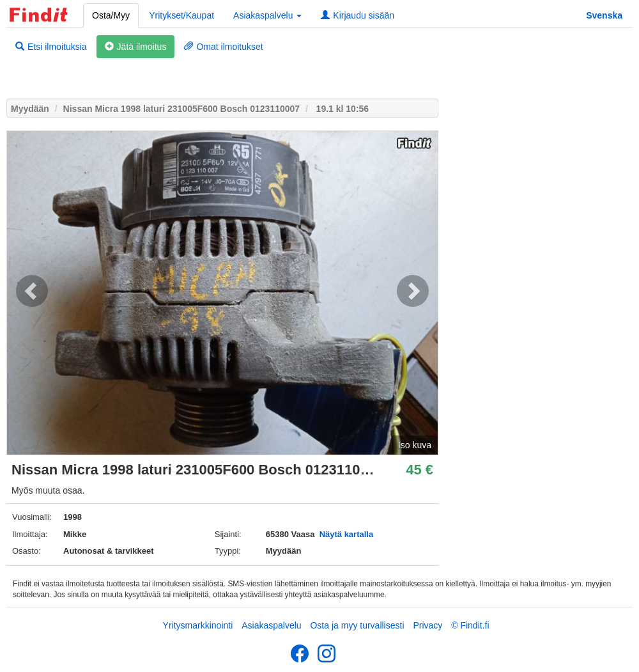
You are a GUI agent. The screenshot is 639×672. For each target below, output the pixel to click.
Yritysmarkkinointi (198, 625)
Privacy (427, 625)
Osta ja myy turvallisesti (357, 625)
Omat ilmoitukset (223, 47)
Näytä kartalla (347, 534)
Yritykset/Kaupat (181, 15)
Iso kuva (415, 445)
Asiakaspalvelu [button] (267, 15)
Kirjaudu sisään (358, 15)
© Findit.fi (470, 625)
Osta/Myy (111, 15)
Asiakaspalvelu (271, 625)
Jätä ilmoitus (136, 47)
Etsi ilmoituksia (51, 47)
